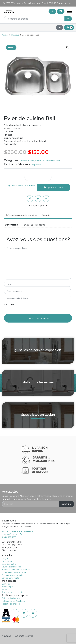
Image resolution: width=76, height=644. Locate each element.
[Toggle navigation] (69, 12)
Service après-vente (10, 578)
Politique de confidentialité (13, 601)
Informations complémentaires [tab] (21, 215)
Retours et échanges (11, 598)
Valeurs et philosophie (12, 567)
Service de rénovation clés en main (17, 570)
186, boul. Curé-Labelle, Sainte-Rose (18, 531)
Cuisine (23, 160)
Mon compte (8, 587)
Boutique (15, 35)
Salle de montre (9, 564)
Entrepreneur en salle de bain (15, 572)
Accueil (5, 35)
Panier (5, 590)
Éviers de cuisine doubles (48, 160)
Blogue (5, 558)
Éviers (31, 160)
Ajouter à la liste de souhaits (21, 185)
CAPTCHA (9, 305)
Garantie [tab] (46, 215)
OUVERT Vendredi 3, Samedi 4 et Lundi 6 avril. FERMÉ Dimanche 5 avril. (38, 3)
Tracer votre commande (12, 592)
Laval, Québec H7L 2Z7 (12, 534)
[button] (68, 47)
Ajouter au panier (56, 187)
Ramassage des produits (13, 575)
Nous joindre (7, 561)
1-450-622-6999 (9, 537)
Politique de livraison (11, 604)
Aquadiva (37, 164)
